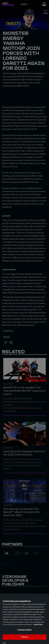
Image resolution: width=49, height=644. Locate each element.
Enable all (24, 637)
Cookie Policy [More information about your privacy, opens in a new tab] (38, 625)
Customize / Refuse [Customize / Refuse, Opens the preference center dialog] (24, 630)
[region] (24, 619)
